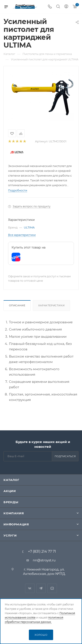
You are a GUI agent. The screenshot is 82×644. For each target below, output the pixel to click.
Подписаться (65, 456)
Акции (10, 491)
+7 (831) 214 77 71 (42, 552)
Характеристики (51, 305)
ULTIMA (29, 227)
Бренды (11, 502)
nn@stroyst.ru (44, 560)
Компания (14, 513)
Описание (17, 305)
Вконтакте (30, 588)
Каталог (11, 480)
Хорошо (41, 635)
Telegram (41, 588)
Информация (16, 524)
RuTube (52, 588)
